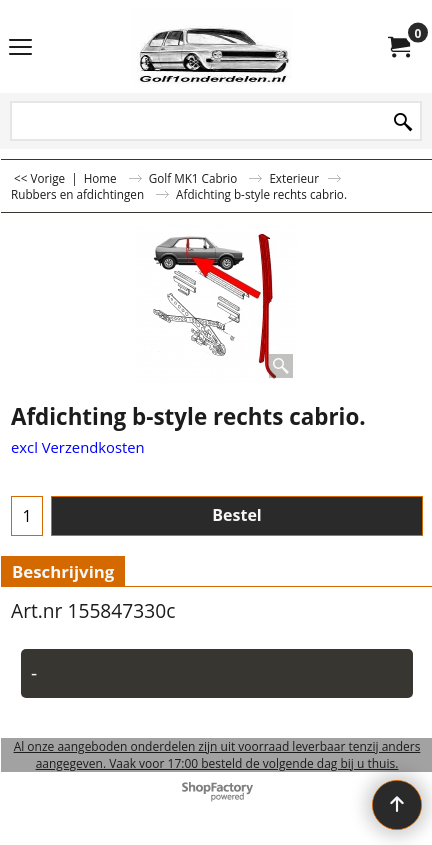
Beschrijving (63, 571)
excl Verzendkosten (78, 447)
